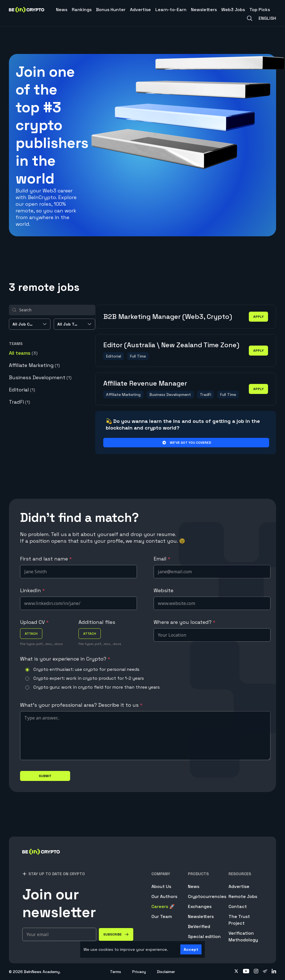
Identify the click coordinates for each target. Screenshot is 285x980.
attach (31, 634)
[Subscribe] (116, 934)
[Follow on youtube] (246, 972)
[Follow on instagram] (256, 972)
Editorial (22, 390)
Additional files (97, 622)
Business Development (40, 377)
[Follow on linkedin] (274, 972)
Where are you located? (185, 622)
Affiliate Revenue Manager (145, 383)
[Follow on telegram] (265, 972)
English (267, 18)
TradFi (19, 402)
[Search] (250, 18)
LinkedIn (32, 590)
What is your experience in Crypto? (65, 659)
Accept (191, 949)
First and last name (46, 559)
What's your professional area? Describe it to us (81, 705)
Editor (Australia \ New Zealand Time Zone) (171, 345)
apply (258, 317)
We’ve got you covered (186, 443)
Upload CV (34, 622)
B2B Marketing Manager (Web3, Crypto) (168, 317)
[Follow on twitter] (236, 972)
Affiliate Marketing (34, 365)
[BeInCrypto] (41, 859)
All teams (23, 353)
